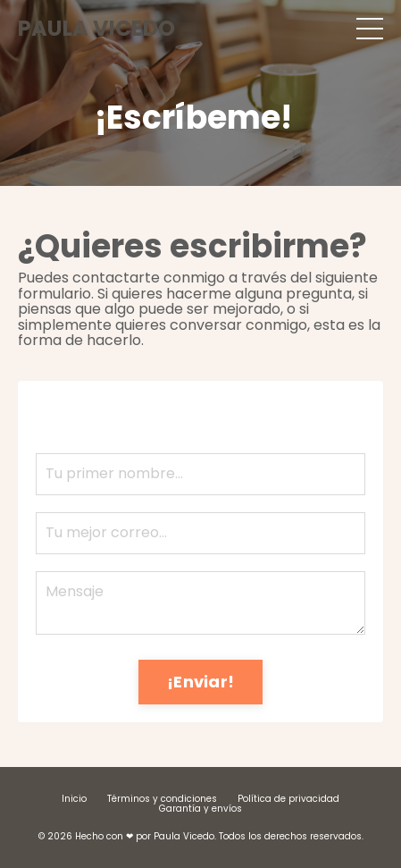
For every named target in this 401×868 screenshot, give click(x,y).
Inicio (74, 799)
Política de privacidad (288, 799)
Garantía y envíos (200, 809)
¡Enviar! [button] (200, 682)
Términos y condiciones (162, 799)
